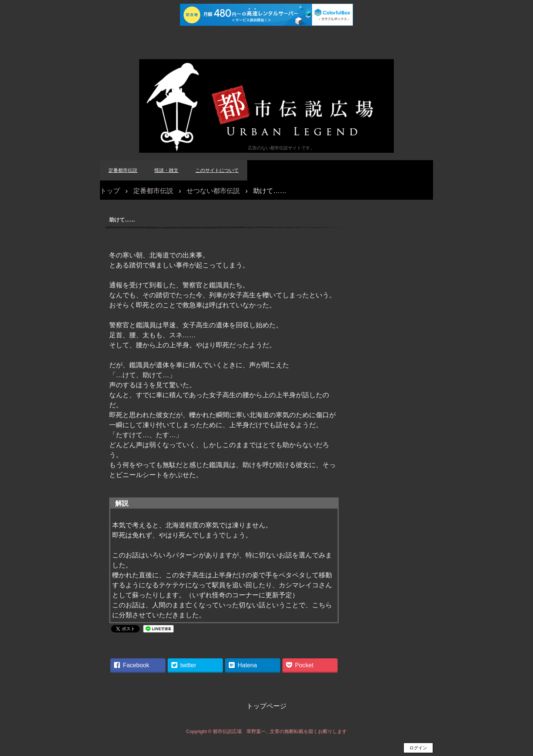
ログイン (418, 748)
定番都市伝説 (123, 170)
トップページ (266, 706)
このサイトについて (217, 170)
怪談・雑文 (166, 170)
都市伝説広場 (266, 106)
